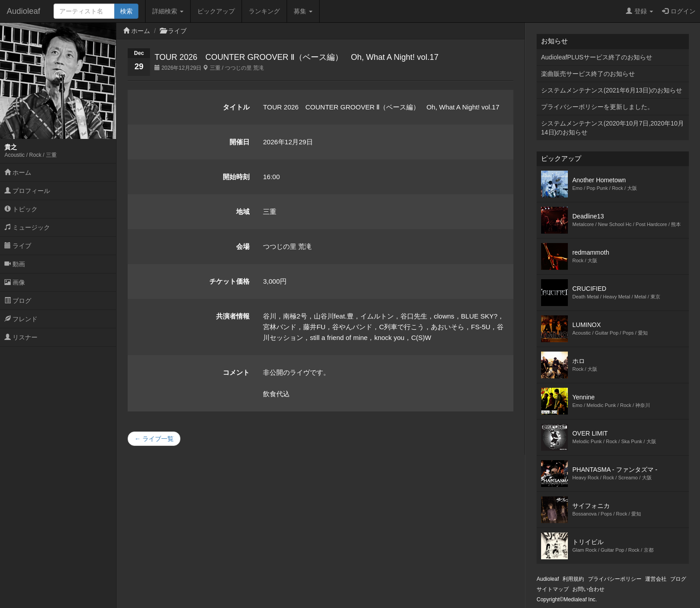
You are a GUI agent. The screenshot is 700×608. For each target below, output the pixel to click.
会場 (243, 246)
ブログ (18, 301)
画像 (15, 282)
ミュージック (27, 227)
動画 (15, 264)
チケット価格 (229, 281)
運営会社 (656, 579)
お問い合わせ (588, 589)
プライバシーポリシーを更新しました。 (597, 107)
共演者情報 (233, 316)
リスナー (21, 337)
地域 (243, 212)
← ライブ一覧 (154, 439)
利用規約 (573, 579)
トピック (21, 209)
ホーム (18, 172)
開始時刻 (236, 177)
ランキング (264, 11)
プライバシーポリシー (615, 579)
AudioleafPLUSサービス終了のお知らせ (597, 57)
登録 (640, 11)
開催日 (240, 142)
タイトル (236, 107)
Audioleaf (23, 11)
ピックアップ (216, 11)
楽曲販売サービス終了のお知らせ (588, 74)
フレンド (21, 319)
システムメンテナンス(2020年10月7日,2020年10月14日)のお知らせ (612, 128)
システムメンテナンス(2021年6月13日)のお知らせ (612, 90)
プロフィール (27, 191)
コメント (236, 372)
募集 (303, 11)
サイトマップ (553, 589)
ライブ (18, 246)
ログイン (679, 11)
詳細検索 (168, 11)
